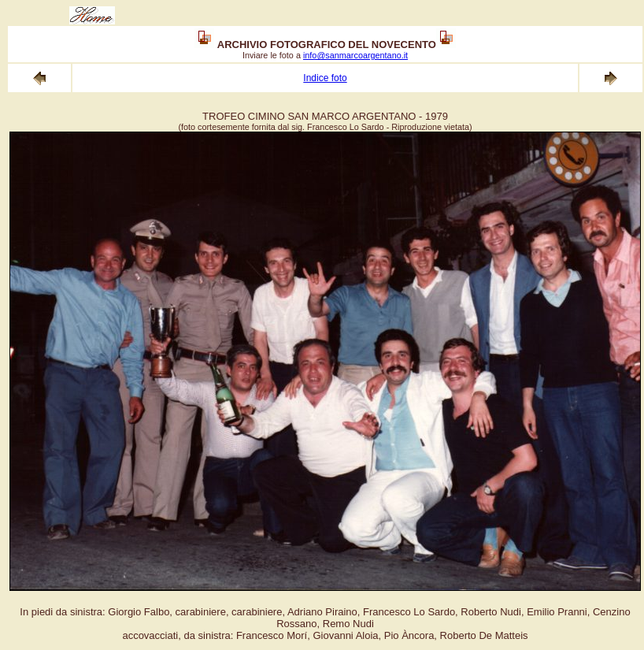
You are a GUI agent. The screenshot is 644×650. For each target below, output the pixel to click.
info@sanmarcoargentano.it (355, 55)
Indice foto (325, 78)
